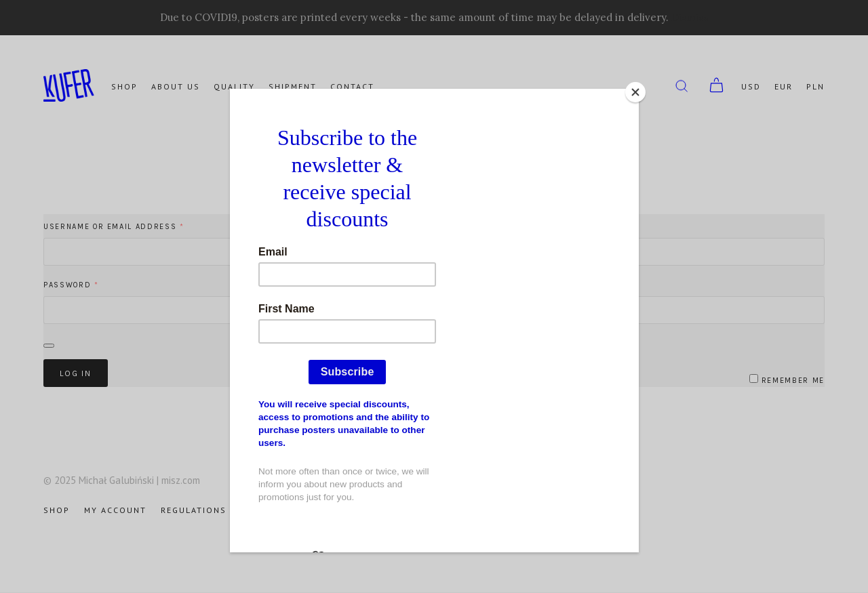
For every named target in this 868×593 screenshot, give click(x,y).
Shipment (293, 87)
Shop (124, 87)
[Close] (635, 92)
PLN (815, 87)
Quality (234, 87)
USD (751, 87)
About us (176, 87)
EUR (784, 87)
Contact (352, 87)
